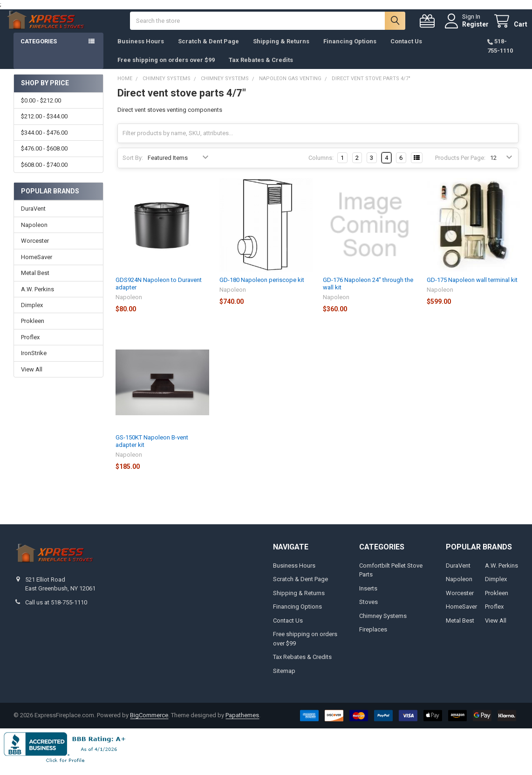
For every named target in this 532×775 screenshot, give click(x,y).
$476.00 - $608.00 (44, 158)
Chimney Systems (383, 625)
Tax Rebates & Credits (261, 69)
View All (32, 379)
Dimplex (32, 314)
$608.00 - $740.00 (44, 174)
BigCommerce (149, 724)
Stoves (368, 611)
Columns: (321, 167)
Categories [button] (39, 51)
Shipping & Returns (281, 51)
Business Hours (141, 51)
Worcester (35, 250)
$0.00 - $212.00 (41, 110)
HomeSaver (37, 266)
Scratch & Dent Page (208, 51)
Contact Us (406, 51)
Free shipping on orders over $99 (166, 69)
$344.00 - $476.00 (44, 142)
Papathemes (242, 724)
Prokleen (33, 330)
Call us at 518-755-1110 (56, 612)
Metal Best (35, 282)
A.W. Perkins (38, 298)
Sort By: (133, 167)
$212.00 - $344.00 (44, 126)
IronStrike (34, 362)
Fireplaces (373, 639)
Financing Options (350, 51)
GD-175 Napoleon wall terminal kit (472, 289)
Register (467, 29)
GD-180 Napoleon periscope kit (262, 289)
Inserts (368, 598)
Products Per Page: (460, 167)
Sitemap (284, 680)
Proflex (30, 346)
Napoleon (34, 234)
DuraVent (33, 218)
